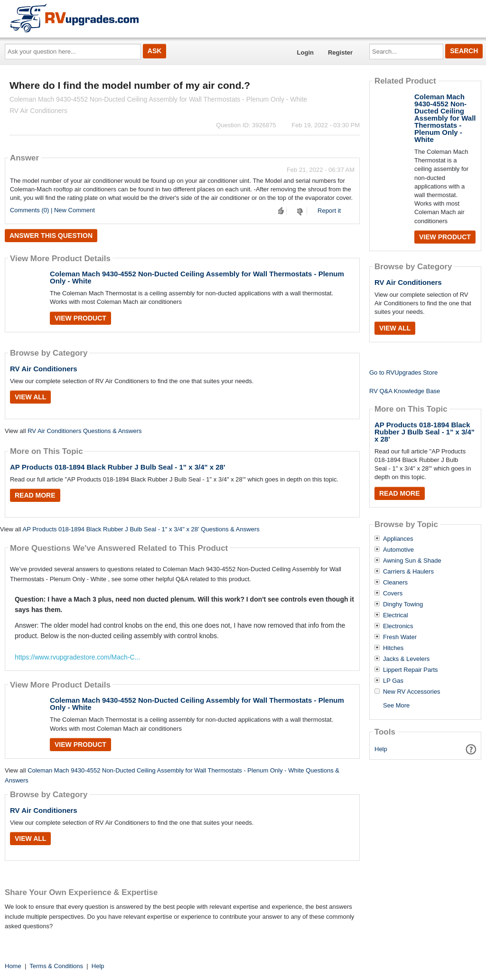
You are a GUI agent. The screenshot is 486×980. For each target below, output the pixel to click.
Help (381, 749)
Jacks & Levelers (406, 659)
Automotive (398, 550)
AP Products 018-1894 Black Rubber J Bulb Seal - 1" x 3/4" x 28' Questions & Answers (141, 529)
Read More (35, 495)
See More (396, 705)
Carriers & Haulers (408, 572)
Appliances (398, 539)
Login (305, 52)
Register (340, 52)
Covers (393, 594)
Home (13, 966)
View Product (80, 318)
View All (30, 397)
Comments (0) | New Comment (52, 210)
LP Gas (393, 681)
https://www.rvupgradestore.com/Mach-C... (77, 657)
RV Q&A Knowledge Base (405, 391)
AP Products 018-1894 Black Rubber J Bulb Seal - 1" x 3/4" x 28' (118, 467)
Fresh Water (400, 637)
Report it (329, 211)
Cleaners (395, 583)
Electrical (396, 615)
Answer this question (51, 236)
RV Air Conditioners (44, 369)
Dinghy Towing (403, 604)
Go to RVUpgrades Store (403, 372)
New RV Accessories (411, 692)
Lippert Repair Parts (411, 670)
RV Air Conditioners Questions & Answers (84, 431)
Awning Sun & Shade (412, 561)
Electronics (398, 626)
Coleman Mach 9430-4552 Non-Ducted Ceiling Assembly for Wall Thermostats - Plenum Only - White (197, 277)
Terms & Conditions (56, 966)
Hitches (393, 648)
